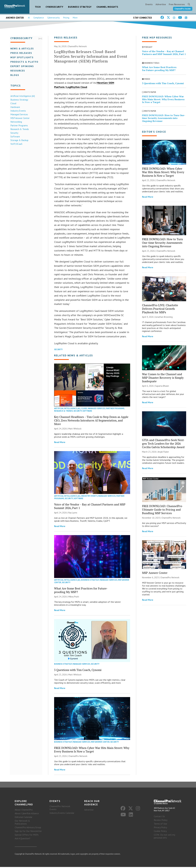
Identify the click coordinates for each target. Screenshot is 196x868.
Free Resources (177, 4)
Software (15, 136)
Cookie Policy (160, 832)
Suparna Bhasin (162, 386)
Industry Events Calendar (62, 814)
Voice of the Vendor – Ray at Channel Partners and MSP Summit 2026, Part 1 (90, 507)
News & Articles (22, 48)
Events (149, 4)
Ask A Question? (22, 839)
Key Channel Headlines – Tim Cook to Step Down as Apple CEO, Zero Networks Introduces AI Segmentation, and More (91, 421)
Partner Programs (19, 125)
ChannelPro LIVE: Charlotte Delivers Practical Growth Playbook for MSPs (160, 309)
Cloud (13, 103)
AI (29, 18)
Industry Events (18, 111)
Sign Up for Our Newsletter (28, 832)
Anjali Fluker (163, 452)
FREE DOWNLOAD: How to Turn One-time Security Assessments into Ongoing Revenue (164, 118)
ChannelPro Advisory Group (28, 828)
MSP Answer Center (19, 118)
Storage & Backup (19, 140)
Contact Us (159, 817)
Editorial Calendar (24, 818)
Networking (16, 122)
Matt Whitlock (75, 429)
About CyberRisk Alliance (27, 814)
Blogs (14, 75)
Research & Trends (19, 129)
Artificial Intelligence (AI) (22, 96)
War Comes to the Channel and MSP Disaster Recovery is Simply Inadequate (163, 378)
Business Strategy (80, 7)
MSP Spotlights (21, 57)
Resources (17, 70)
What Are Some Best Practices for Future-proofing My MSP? (81, 591)
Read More (60, 443)
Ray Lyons (73, 513)
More (75, 18)
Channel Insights (107, 7)
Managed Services (19, 114)
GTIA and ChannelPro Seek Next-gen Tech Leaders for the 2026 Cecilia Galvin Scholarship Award (163, 444)
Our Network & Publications (22, 823)
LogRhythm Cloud (77, 87)
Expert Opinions (22, 66)
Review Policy (161, 821)
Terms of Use (160, 825)
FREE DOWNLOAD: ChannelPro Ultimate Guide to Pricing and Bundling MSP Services (162, 510)
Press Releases (21, 53)
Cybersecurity (54, 7)
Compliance (39, 18)
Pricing (66, 18)
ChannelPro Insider (183, 9)
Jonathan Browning (164, 317)
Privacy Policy (160, 828)
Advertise (161, 4)
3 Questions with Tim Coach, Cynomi (78, 670)
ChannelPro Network (77, 47)
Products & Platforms (27, 62)
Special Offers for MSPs (27, 836)
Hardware (15, 107)
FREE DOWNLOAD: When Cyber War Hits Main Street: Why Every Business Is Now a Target (92, 750)
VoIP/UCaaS (16, 144)
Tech (38, 7)
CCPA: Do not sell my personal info (164, 837)
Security (14, 133)
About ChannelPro (24, 811)
